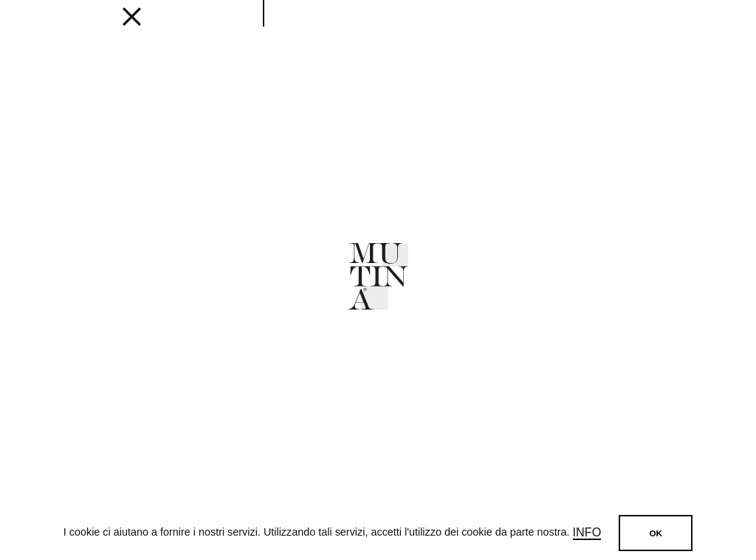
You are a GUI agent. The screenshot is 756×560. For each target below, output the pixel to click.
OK (656, 533)
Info (587, 533)
